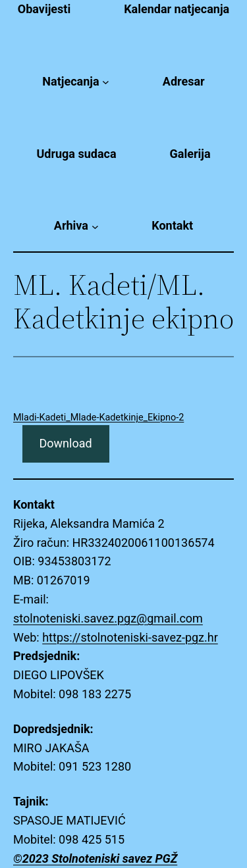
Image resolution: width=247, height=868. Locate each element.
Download (65, 443)
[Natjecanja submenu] (106, 82)
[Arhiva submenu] (95, 226)
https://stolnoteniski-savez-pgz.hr (130, 637)
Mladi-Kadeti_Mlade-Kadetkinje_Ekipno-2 (98, 418)
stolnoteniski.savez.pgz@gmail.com (108, 618)
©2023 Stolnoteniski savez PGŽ (95, 858)
